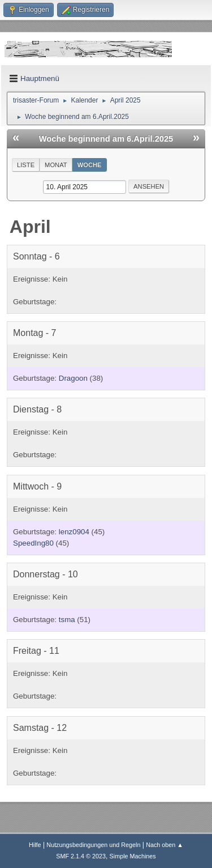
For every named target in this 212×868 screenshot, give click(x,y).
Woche (90, 165)
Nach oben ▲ (165, 845)
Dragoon (73, 378)
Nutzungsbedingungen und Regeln (93, 845)
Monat (56, 165)
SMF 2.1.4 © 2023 (81, 856)
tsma (67, 620)
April (30, 227)
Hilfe (35, 845)
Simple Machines (133, 856)
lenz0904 (74, 532)
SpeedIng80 (33, 543)
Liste (26, 165)
